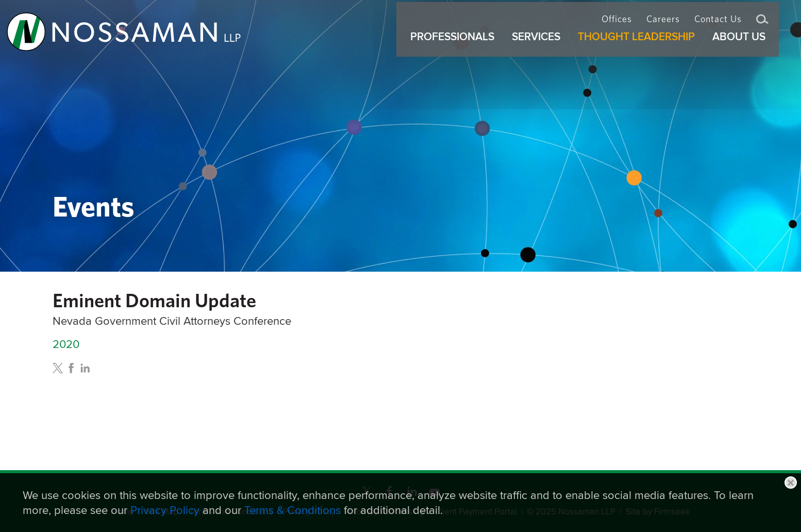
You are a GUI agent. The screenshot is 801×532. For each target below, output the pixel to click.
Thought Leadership (641, 45)
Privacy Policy (165, 510)
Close (791, 483)
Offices (617, 24)
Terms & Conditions (293, 510)
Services (541, 45)
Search (762, 25)
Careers (663, 24)
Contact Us (718, 24)
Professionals (457, 45)
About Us (744, 45)
